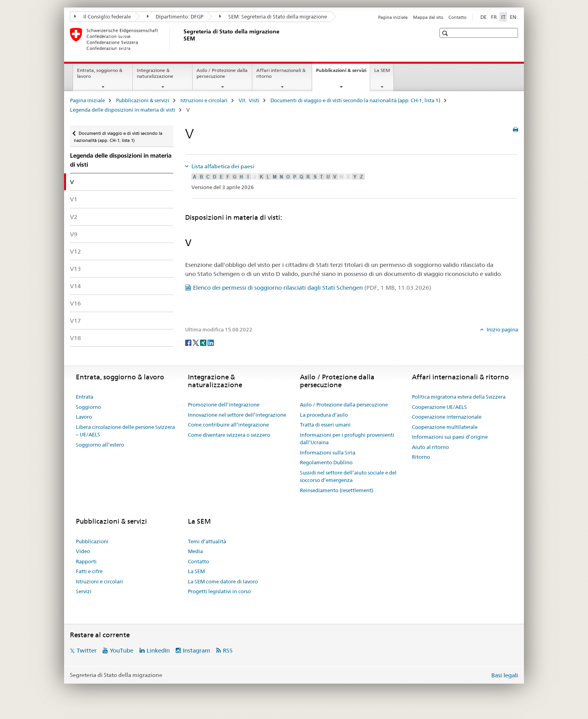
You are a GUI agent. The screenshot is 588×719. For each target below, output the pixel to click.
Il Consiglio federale (103, 17)
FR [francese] (494, 17)
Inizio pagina (502, 329)
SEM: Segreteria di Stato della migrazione (273, 17)
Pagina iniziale (393, 17)
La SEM (382, 70)
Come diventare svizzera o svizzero (229, 435)
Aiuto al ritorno (430, 447)
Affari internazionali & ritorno (281, 73)
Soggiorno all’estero (100, 445)
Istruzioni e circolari (204, 100)
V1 (74, 199)
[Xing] (204, 342)
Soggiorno (88, 407)
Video (83, 551)
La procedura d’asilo (324, 415)
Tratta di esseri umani (325, 425)
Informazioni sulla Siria (328, 452)
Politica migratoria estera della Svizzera (459, 397)
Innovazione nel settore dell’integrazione (237, 415)
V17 (75, 321)
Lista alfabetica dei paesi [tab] (222, 166)
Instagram (197, 650)
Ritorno (421, 457)
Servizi (84, 591)
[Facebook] (189, 342)
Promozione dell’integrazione (224, 405)
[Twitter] (196, 342)
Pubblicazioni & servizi (343, 73)
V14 (75, 286)
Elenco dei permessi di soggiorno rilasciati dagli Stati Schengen (312, 288)
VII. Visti (249, 100)
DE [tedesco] (483, 17)
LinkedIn (158, 650)
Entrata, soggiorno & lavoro (100, 73)
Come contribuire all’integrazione (228, 425)
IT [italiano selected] (503, 17)
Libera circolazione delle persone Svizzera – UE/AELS (125, 431)
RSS (228, 650)
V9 (74, 234)
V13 (75, 269)
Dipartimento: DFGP (175, 17)
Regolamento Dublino (326, 462)
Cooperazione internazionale (447, 417)
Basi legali (505, 675)
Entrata (85, 397)
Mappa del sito (428, 17)
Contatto (458, 17)
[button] (446, 33)
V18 (75, 338)
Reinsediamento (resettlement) (336, 490)
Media (195, 551)
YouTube (121, 650)
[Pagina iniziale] (182, 39)
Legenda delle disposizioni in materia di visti (123, 110)
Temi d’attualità (207, 541)
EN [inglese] (513, 17)
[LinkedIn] (211, 342)
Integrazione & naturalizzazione (155, 73)
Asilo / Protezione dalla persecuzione (222, 73)
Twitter (87, 650)
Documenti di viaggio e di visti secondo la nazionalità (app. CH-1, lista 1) (355, 100)
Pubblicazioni (92, 541)
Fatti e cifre (89, 571)
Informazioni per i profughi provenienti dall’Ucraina (347, 439)
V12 (75, 251)
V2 (74, 217)
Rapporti (86, 561)
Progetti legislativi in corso (219, 591)
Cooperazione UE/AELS (439, 407)
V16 (75, 303)
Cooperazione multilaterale (445, 427)
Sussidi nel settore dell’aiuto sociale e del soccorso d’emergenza (348, 476)
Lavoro (84, 417)
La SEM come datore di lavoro (223, 581)
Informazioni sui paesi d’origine (450, 437)
